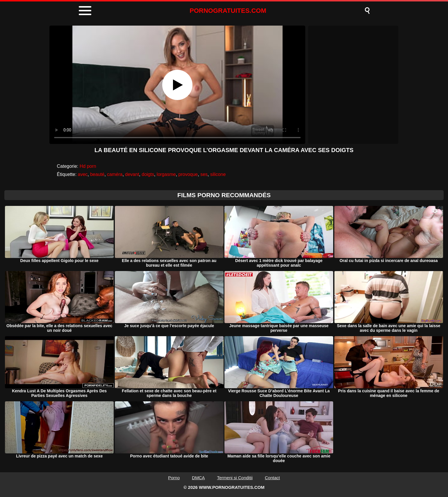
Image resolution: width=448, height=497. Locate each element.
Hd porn (88, 166)
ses (204, 174)
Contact (272, 478)
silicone (218, 174)
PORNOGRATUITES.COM (228, 11)
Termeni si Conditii (235, 478)
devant (132, 174)
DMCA (198, 478)
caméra (115, 174)
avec (83, 174)
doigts (148, 174)
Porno (174, 478)
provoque (188, 174)
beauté (97, 174)
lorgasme (166, 174)
